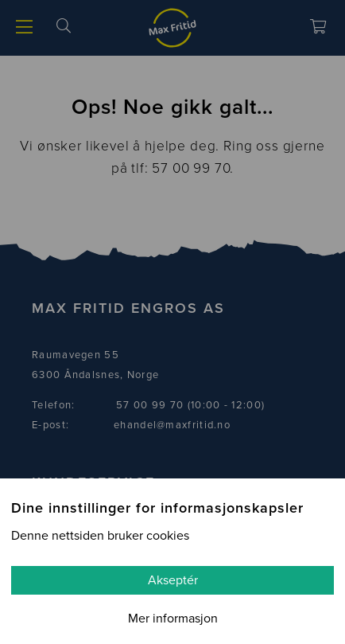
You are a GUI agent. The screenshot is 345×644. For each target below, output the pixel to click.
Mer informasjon (173, 619)
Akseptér (173, 580)
